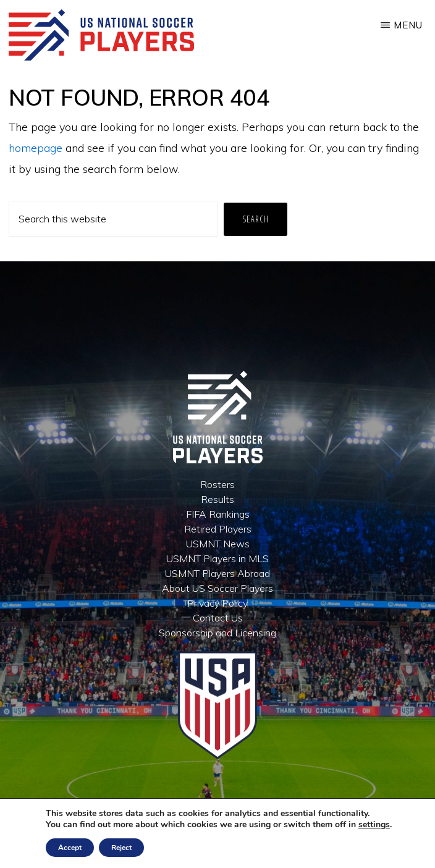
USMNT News (218, 544)
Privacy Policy (217, 603)
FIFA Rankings (218, 514)
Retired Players (218, 529)
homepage (36, 148)
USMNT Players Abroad (217, 573)
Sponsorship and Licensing (217, 633)
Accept (70, 848)
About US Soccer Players (217, 588)
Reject (121, 848)
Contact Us (218, 618)
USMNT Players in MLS (217, 558)
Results (217, 499)
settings (374, 825)
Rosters (217, 484)
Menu (408, 25)
